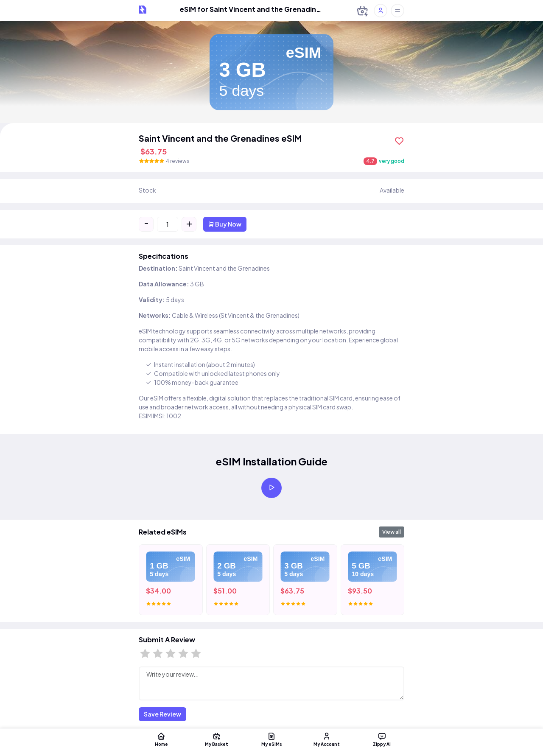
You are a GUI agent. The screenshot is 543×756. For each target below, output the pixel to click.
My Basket (216, 739)
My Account (327, 739)
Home (161, 739)
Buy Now (225, 224)
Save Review (162, 714)
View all (392, 532)
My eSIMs (271, 739)
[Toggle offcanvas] (397, 11)
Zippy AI (382, 739)
